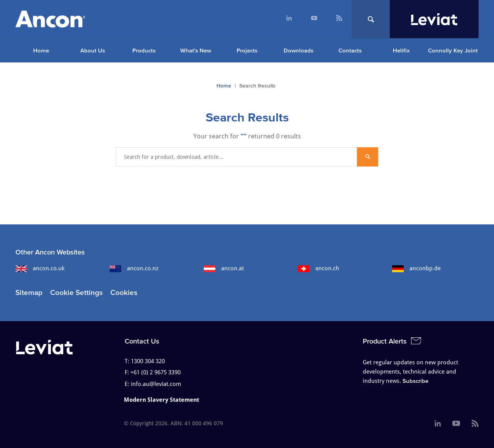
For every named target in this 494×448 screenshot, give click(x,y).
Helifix (401, 50)
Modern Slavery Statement (162, 400)
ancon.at (224, 268)
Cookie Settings (76, 292)
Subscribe (415, 381)
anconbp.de (416, 268)
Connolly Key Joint (453, 50)
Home (41, 50)
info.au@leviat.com (156, 384)
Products (144, 50)
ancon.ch (319, 268)
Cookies (124, 292)
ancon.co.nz (134, 268)
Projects (247, 50)
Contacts (350, 50)
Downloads (299, 50)
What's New (196, 50)
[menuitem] (289, 19)
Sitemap (29, 292)
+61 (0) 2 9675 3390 (156, 372)
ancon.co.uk (40, 268)
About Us (93, 50)
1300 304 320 (148, 361)
